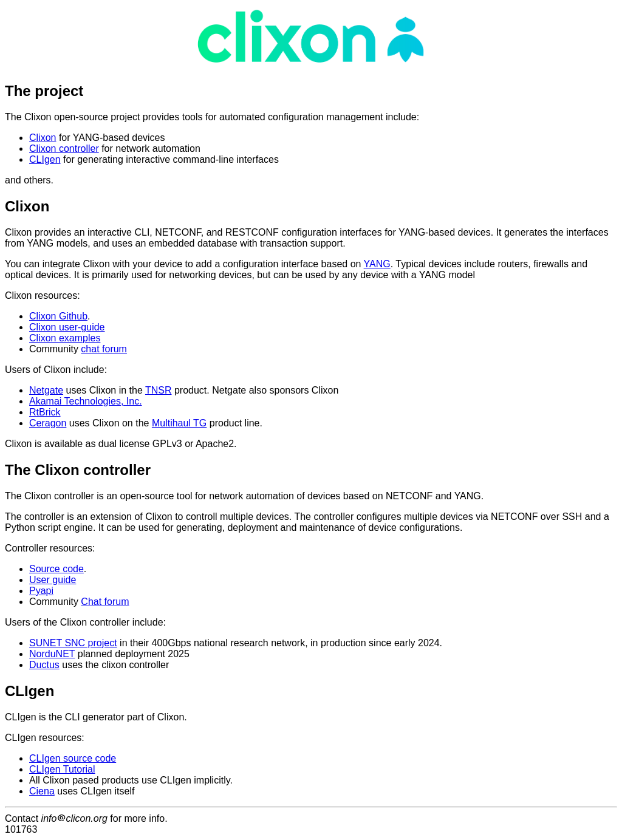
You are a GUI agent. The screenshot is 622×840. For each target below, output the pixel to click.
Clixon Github (58, 316)
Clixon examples (65, 338)
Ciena (42, 791)
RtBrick (45, 412)
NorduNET (52, 654)
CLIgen (45, 159)
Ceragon (48, 423)
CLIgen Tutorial (62, 769)
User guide (53, 580)
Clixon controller (64, 149)
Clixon (43, 138)
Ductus (44, 665)
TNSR (159, 390)
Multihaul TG (179, 423)
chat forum (104, 349)
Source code (56, 569)
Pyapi (41, 591)
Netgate (46, 390)
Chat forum (105, 602)
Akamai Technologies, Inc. (86, 401)
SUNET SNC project (73, 643)
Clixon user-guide (67, 327)
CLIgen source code (73, 758)
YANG (377, 264)
